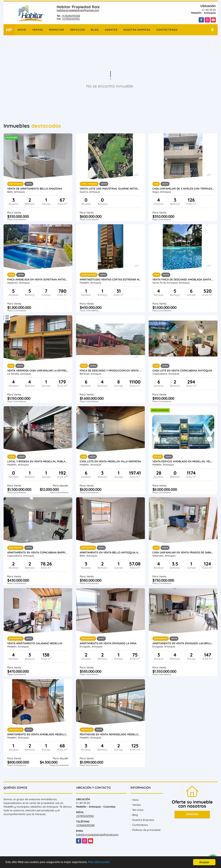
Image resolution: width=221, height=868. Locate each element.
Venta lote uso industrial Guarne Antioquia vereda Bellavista (110, 189)
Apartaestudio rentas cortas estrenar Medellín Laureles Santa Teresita (110, 279)
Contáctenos (167, 30)
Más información (99, 862)
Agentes (111, 30)
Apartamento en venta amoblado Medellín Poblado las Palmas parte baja (38, 734)
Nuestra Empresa (137, 30)
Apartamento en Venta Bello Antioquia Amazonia (110, 552)
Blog (95, 30)
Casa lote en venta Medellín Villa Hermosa (110, 461)
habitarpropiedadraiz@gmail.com (78, 10)
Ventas (38, 30)
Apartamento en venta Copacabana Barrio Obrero (38, 552)
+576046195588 (71, 16)
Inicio (22, 30)
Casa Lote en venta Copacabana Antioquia (182, 371)
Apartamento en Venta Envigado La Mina (108, 643)
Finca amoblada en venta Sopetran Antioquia (38, 279)
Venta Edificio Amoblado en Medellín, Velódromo (183, 461)
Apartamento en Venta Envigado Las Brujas (183, 643)
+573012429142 (71, 19)
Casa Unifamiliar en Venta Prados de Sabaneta (183, 552)
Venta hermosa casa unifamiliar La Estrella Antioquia (38, 371)
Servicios (78, 30)
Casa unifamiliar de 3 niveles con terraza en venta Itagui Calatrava (183, 189)
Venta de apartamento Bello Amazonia (35, 189)
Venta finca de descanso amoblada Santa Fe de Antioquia (183, 279)
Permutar (57, 30)
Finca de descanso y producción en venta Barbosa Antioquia (110, 371)
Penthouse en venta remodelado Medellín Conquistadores (110, 734)
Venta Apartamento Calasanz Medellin (35, 643)
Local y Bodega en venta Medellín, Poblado (38, 461)
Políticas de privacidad (146, 830)
